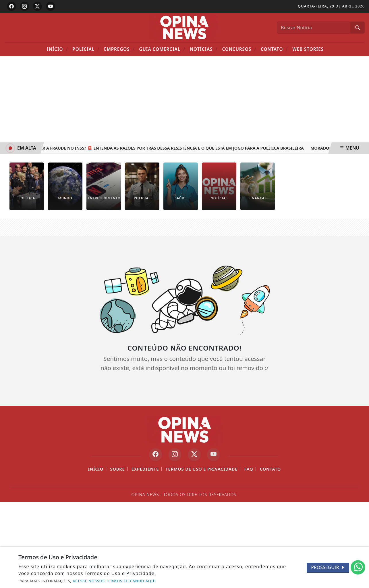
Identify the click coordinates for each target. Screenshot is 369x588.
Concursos (239, 49)
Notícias (204, 49)
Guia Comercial (162, 49)
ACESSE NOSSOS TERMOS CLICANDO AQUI (114, 581)
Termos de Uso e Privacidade (201, 469)
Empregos (119, 49)
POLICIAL (86, 49)
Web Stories (308, 49)
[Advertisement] (185, 99)
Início (57, 49)
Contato (274, 49)
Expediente (145, 469)
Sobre (118, 469)
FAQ (249, 469)
